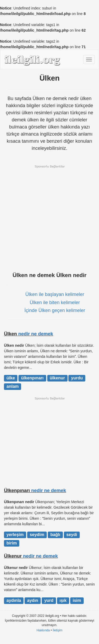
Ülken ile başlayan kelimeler (55, 294)
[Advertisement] (49, 218)
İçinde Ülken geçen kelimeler (55, 310)
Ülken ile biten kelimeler (55, 303)
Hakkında (43, 630)
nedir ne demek (36, 334)
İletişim (58, 630)
